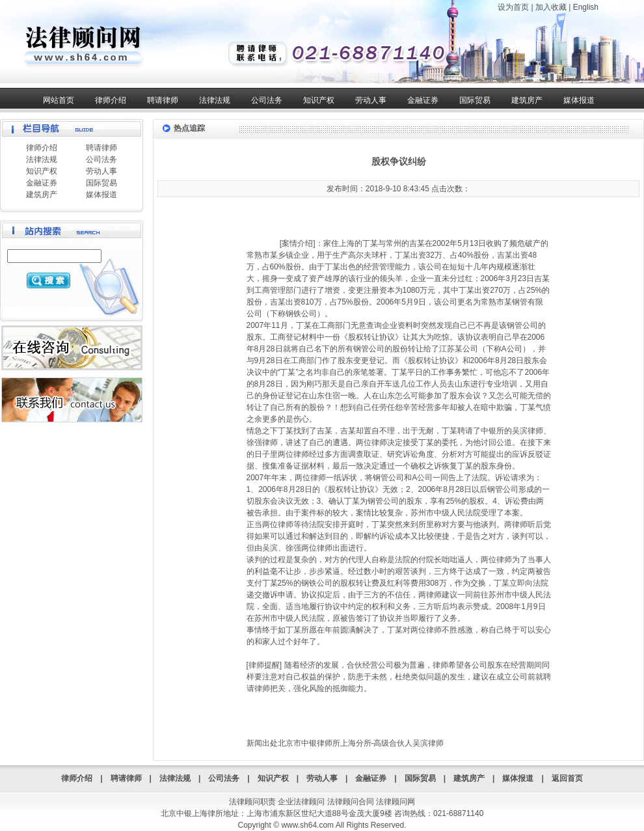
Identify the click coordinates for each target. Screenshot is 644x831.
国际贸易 (475, 100)
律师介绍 (111, 100)
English (586, 7)
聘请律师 (163, 100)
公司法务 (267, 100)
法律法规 (215, 100)
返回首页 (567, 778)
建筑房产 (527, 100)
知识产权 (319, 100)
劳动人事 (371, 100)
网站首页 (59, 100)
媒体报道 (579, 100)
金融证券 (423, 100)
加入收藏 (551, 7)
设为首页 (513, 7)
